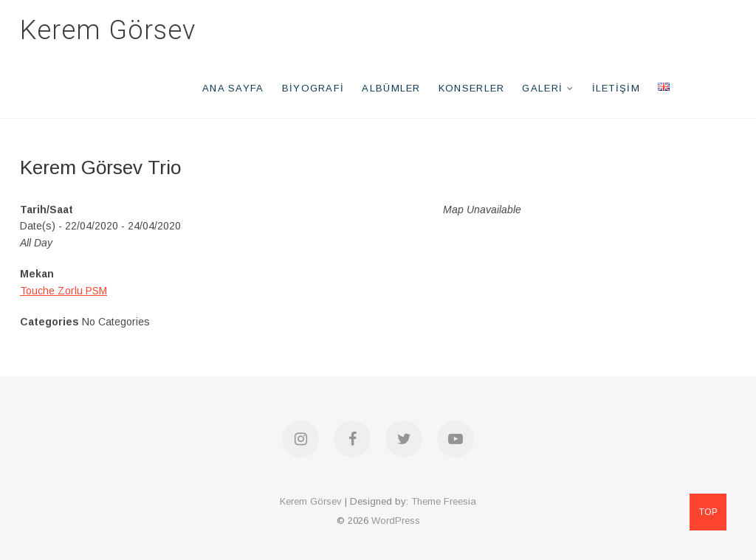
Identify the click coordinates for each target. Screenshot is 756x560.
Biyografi (313, 88)
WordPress (396, 521)
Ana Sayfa (233, 88)
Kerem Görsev (108, 30)
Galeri (542, 88)
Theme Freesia (444, 501)
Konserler (472, 88)
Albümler (391, 88)
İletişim (616, 88)
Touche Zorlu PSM (63, 291)
